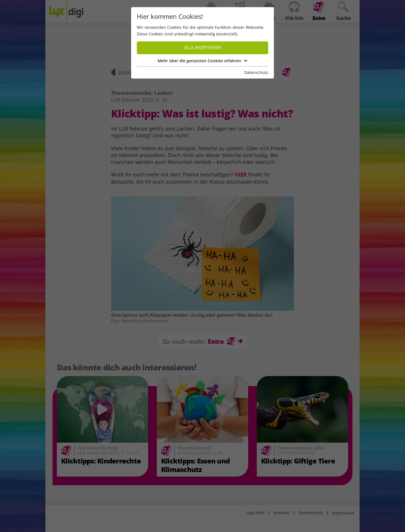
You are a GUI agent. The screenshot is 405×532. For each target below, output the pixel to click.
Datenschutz (256, 72)
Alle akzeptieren (203, 48)
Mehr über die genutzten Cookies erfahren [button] (202, 61)
